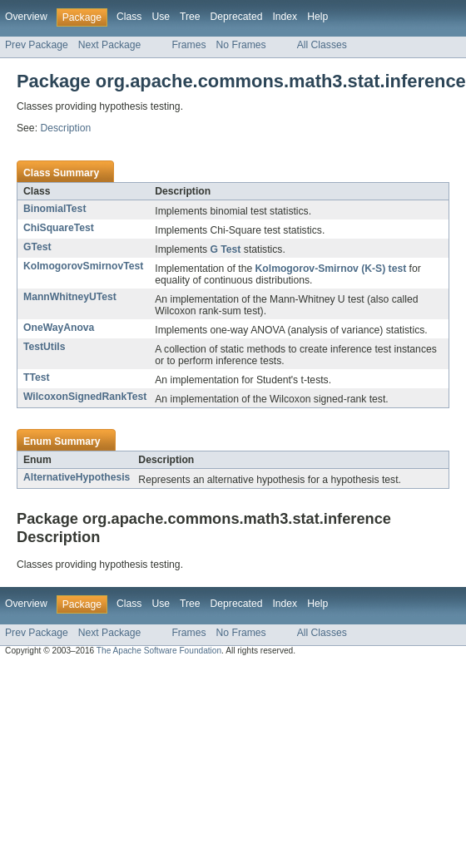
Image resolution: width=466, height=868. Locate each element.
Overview (26, 17)
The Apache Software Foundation (159, 651)
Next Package (110, 45)
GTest (37, 247)
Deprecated (237, 17)
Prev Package (37, 45)
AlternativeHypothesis (77, 477)
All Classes (322, 45)
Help (317, 17)
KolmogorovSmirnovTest (83, 266)
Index (285, 17)
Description (65, 128)
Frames (188, 45)
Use (161, 17)
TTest (37, 377)
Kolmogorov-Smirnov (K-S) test (331, 269)
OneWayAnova (59, 328)
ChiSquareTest (59, 228)
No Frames (241, 45)
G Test (225, 249)
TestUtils (44, 347)
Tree (190, 17)
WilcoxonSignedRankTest (85, 397)
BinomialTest (55, 209)
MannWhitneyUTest (70, 297)
